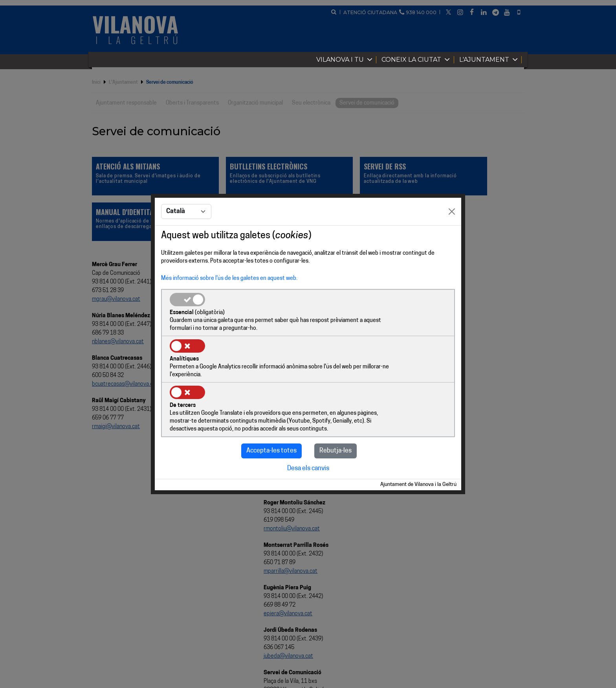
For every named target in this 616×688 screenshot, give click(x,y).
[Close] (452, 236)
